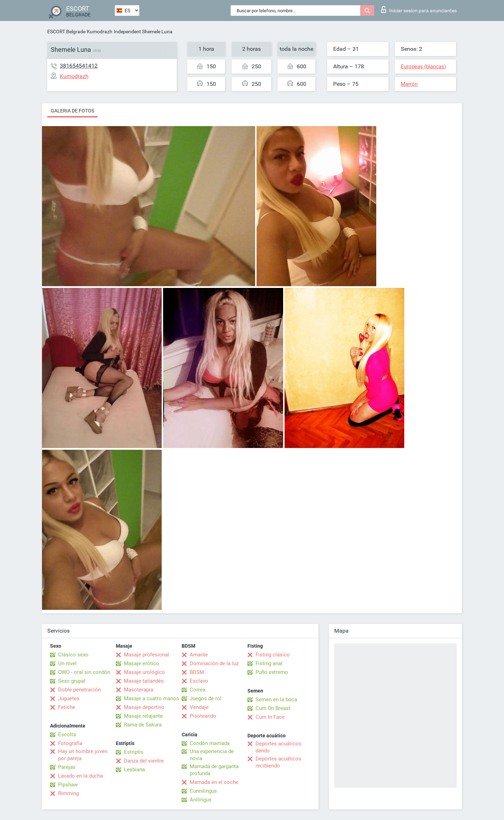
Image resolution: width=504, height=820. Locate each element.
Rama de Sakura (143, 725)
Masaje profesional (146, 655)
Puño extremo (272, 672)
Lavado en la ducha (80, 776)
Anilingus (201, 800)
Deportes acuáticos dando (278, 747)
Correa (198, 690)
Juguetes (69, 698)
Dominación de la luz (214, 663)
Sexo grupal (72, 681)
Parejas (67, 767)
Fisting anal (269, 663)
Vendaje (199, 707)
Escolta (67, 735)
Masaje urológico (144, 672)
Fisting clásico (273, 655)
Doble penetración (79, 690)
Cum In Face (270, 717)
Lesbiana (134, 770)
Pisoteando (203, 716)
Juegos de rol (206, 698)
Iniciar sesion (419, 9)
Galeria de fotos (72, 111)
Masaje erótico (142, 663)
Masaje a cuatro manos (152, 698)
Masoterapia (139, 690)
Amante (199, 655)
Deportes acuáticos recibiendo (278, 762)
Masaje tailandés (144, 681)
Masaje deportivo (144, 707)
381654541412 (79, 66)
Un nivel (67, 663)
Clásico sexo (73, 655)
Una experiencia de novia (212, 755)
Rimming (68, 793)
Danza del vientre (144, 761)
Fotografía (70, 743)
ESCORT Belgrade (66, 32)
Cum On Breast (273, 708)
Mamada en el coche (214, 782)
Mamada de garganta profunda (214, 770)
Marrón (409, 84)
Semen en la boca (276, 700)
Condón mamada (210, 743)
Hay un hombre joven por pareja (83, 755)
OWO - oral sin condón (84, 672)
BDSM (197, 672)
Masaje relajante (143, 716)
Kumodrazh (100, 32)
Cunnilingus (203, 791)
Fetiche (67, 707)
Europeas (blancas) (423, 67)
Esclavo (199, 681)
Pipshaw (68, 785)
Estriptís (134, 752)
